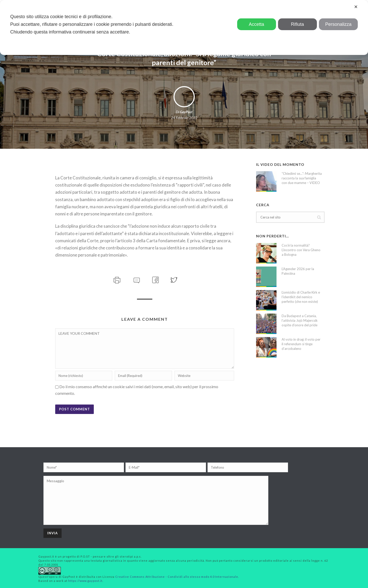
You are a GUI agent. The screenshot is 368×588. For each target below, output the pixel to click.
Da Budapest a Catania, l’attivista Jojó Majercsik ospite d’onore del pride (300, 320)
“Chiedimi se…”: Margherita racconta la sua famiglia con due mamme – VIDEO (302, 178)
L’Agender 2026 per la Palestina (298, 271)
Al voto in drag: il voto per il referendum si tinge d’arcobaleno (301, 344)
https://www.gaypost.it (85, 581)
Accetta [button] (257, 24)
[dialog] (184, 27)
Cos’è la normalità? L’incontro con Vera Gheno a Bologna (301, 250)
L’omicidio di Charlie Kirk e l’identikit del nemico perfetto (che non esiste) (301, 297)
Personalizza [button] (338, 24)
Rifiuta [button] (297, 24)
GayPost (186, 112)
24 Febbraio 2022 (184, 118)
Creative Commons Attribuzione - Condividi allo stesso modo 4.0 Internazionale (177, 577)
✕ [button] (356, 7)
